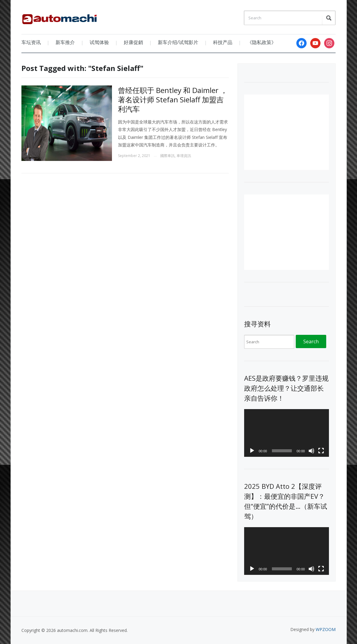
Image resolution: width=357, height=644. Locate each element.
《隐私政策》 (262, 42)
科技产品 (223, 42)
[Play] (252, 451)
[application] (287, 433)
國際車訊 (167, 156)
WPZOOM (326, 629)
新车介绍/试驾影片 (178, 42)
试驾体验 (99, 42)
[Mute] (311, 451)
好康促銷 (133, 42)
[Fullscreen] (321, 451)
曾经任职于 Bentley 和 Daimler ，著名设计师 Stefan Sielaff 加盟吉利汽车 (173, 99)
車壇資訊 (184, 156)
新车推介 (65, 42)
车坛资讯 (31, 42)
